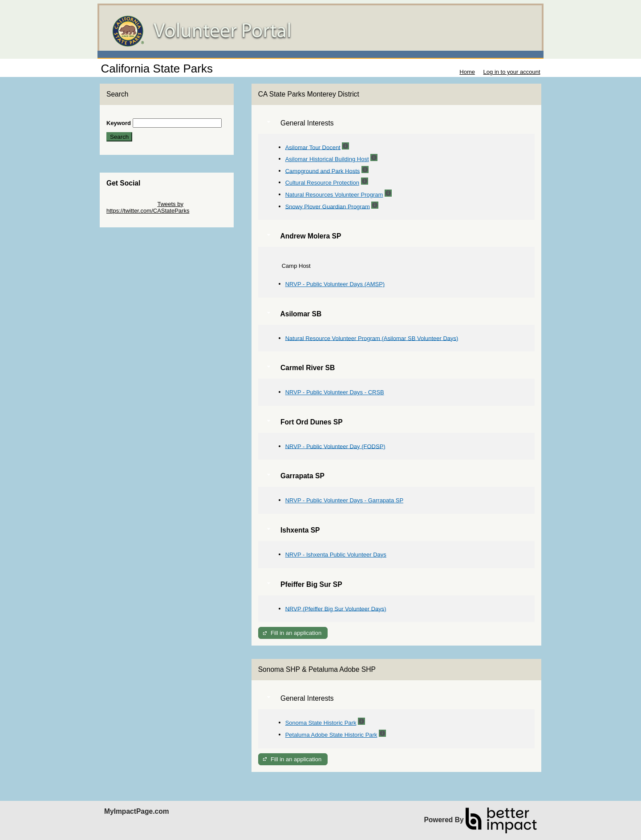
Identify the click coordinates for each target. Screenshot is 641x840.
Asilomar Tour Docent (313, 147)
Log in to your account (512, 72)
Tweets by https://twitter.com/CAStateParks (148, 207)
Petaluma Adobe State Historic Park (331, 735)
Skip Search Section (132, 115)
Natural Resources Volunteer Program (334, 195)
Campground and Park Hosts (323, 171)
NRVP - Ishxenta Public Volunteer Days (336, 555)
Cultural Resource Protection (322, 183)
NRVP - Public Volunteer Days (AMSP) (335, 284)
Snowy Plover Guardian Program (328, 206)
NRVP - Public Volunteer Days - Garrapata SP (344, 500)
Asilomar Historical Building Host (327, 159)
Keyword (119, 123)
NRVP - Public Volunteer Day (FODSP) (335, 446)
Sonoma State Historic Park (321, 723)
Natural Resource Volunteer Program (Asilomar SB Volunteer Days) (372, 338)
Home (467, 72)
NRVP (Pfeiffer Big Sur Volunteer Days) (336, 608)
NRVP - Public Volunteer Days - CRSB (335, 392)
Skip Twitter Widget (131, 204)
